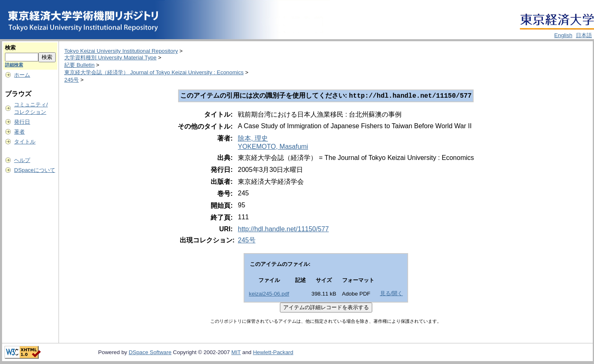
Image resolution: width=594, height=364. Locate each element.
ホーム (22, 75)
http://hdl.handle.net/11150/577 (283, 230)
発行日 (22, 122)
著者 (19, 132)
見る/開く (392, 294)
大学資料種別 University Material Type (110, 58)
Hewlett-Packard (273, 353)
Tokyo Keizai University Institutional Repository (121, 51)
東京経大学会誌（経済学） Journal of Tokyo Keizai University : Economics (154, 72)
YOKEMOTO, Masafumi (273, 147)
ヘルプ (22, 160)
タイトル (25, 142)
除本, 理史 (253, 139)
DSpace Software (150, 353)
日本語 (584, 35)
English (563, 35)
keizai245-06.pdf (269, 295)
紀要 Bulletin (79, 65)
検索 (10, 48)
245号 (72, 80)
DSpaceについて (34, 170)
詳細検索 (14, 65)
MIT (236, 353)
